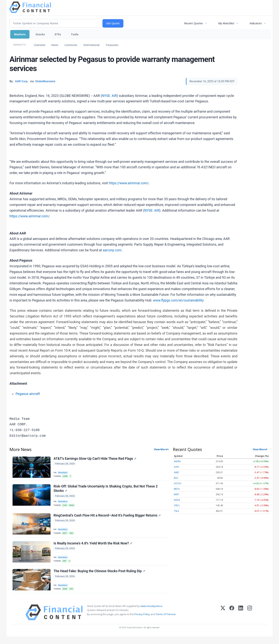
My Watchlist (226, 23)
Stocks (40, 34)
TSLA (176, 511)
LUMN (66, 477)
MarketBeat (64, 472)
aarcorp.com (112, 250)
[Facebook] (232, 620)
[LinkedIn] (241, 620)
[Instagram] (250, 620)
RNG (73, 537)
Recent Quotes (194, 23)
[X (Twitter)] (223, 620)
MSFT (66, 537)
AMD (176, 472)
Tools (75, 34)
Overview (40, 45)
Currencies (71, 45)
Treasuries (112, 45)
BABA (66, 595)
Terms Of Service (166, 622)
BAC (176, 478)
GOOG (178, 483)
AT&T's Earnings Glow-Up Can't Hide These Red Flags (95, 459)
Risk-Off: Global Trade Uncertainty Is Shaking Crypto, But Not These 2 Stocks (106, 490)
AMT (65, 566)
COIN (65, 508)
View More (161, 449)
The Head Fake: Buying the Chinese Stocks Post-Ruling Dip (100, 578)
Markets (20, 34)
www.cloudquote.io (151, 614)
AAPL (177, 467)
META (177, 489)
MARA (73, 508)
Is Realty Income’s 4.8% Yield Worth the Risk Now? (93, 548)
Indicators (256, 23)
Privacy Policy (142, 622)
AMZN (177, 461)
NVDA (177, 500)
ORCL (177, 505)
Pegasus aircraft (28, 394)
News (55, 45)
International (91, 45)
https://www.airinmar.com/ (129, 183)
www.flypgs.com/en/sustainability (178, 300)
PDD (73, 595)
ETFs (58, 34)
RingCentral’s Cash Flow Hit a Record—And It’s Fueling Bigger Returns (108, 519)
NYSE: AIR (109, 96)
